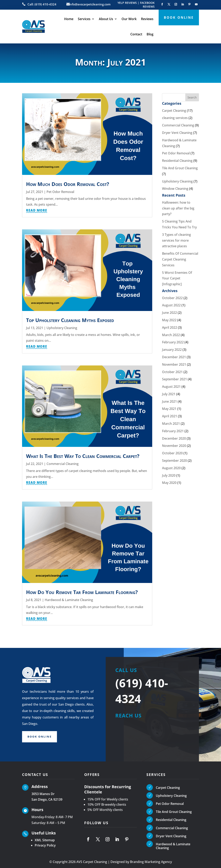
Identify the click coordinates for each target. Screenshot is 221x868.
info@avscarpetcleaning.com (90, 4)
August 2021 (171, 387)
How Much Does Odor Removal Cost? (68, 184)
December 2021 (174, 357)
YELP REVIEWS (127, 3)
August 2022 (171, 305)
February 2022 (173, 342)
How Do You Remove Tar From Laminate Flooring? (82, 592)
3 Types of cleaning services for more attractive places (176, 240)
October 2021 (172, 372)
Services (84, 19)
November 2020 (174, 446)
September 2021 (174, 379)
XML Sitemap (45, 840)
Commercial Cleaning (63, 464)
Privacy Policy (45, 845)
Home (69, 19)
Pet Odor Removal (60, 192)
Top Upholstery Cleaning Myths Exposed (70, 320)
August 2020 (171, 468)
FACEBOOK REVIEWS (147, 5)
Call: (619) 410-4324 (42, 4)
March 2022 (171, 335)
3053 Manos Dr (43, 794)
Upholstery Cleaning (62, 328)
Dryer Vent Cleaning (177, 133)
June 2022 (169, 313)
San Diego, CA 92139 (47, 799)
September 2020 (174, 461)
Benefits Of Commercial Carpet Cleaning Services (180, 259)
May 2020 (169, 483)
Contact (136, 34)
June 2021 (169, 401)
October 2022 (172, 298)
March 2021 (171, 424)
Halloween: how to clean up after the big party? (178, 208)
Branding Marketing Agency (151, 862)
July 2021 (169, 394)
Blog (150, 34)
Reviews (147, 19)
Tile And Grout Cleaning (180, 168)
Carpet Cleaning (174, 111)
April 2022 (170, 327)
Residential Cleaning (177, 161)
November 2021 (174, 364)
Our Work (129, 19)
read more (37, 210)
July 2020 (169, 475)
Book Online (41, 737)
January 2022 (172, 350)
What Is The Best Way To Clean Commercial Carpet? (83, 456)
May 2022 (169, 320)
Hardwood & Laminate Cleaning (69, 600)
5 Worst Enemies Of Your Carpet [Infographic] (177, 278)
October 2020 (172, 453)
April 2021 (170, 416)
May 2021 (169, 409)
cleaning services (175, 118)
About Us (106, 19)
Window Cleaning (175, 189)
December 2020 (174, 438)
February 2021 (173, 431)
